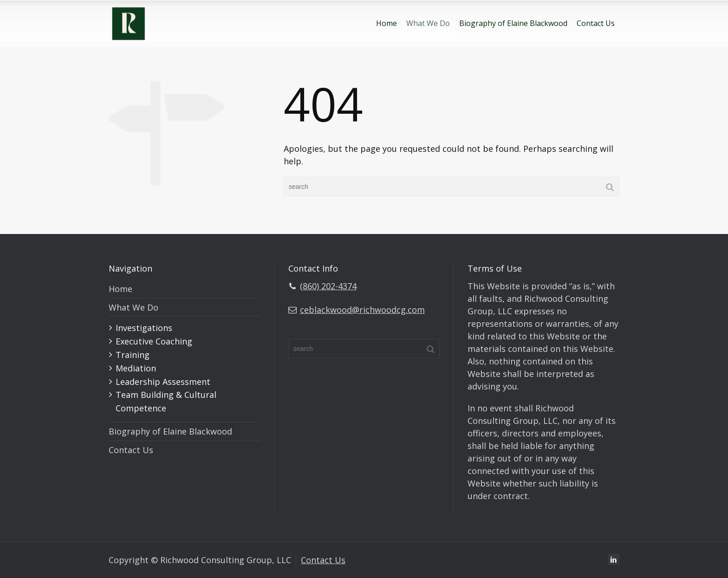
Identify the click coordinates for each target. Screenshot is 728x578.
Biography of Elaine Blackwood (513, 23)
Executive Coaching (154, 341)
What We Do (428, 23)
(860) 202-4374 (328, 286)
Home (387, 23)
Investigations (144, 328)
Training (133, 355)
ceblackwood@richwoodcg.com (362, 310)
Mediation (136, 368)
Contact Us (596, 23)
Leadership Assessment (163, 382)
